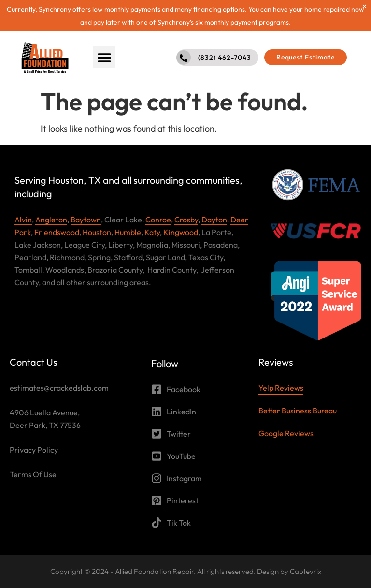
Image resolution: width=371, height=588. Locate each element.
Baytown (86, 220)
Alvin (23, 220)
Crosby (186, 220)
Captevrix (306, 571)
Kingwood (181, 232)
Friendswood (57, 232)
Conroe (158, 220)
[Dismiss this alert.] (364, 6)
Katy (152, 232)
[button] (104, 57)
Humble (128, 232)
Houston (97, 232)
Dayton (214, 220)
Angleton (51, 220)
